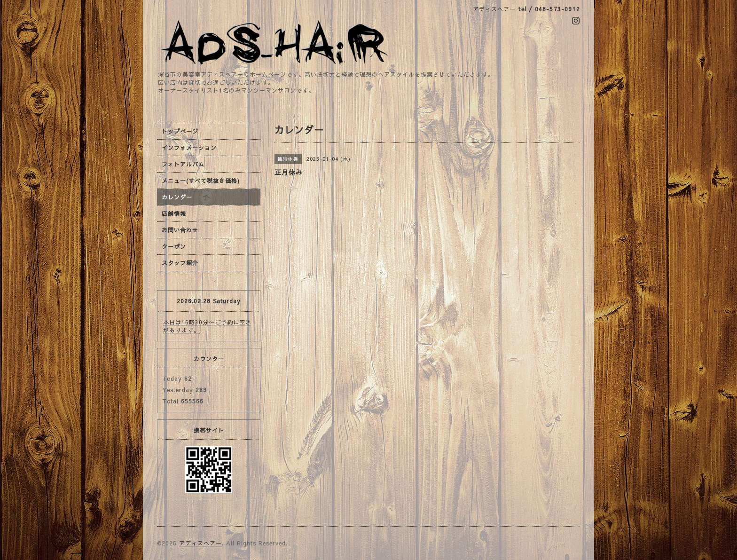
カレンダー (177, 197)
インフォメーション (189, 148)
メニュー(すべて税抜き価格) (201, 181)
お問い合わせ (180, 230)
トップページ (180, 131)
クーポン (174, 246)
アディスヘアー (200, 543)
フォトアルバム (183, 164)
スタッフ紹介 (180, 263)
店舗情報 (174, 213)
